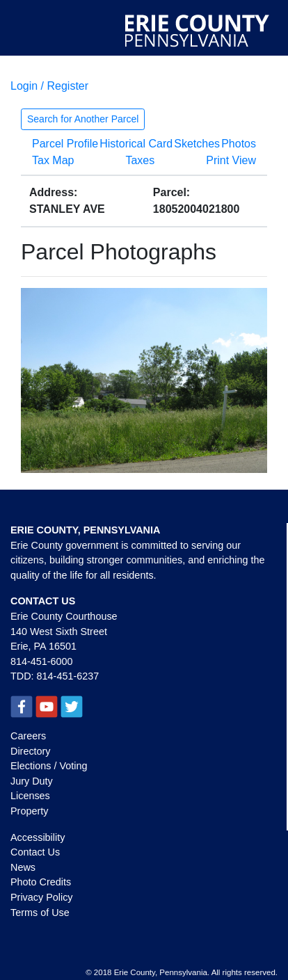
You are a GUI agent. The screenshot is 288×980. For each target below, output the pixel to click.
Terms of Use (40, 913)
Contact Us (35, 852)
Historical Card (136, 144)
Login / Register (49, 86)
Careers (28, 736)
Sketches (197, 144)
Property (29, 811)
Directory (31, 751)
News (23, 867)
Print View (231, 160)
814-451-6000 (42, 661)
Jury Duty (32, 781)
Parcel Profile (65, 144)
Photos (239, 144)
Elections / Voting (49, 766)
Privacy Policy (42, 897)
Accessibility (38, 837)
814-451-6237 (68, 676)
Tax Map (53, 160)
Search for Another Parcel (83, 119)
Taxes (140, 160)
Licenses (30, 796)
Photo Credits (41, 882)
